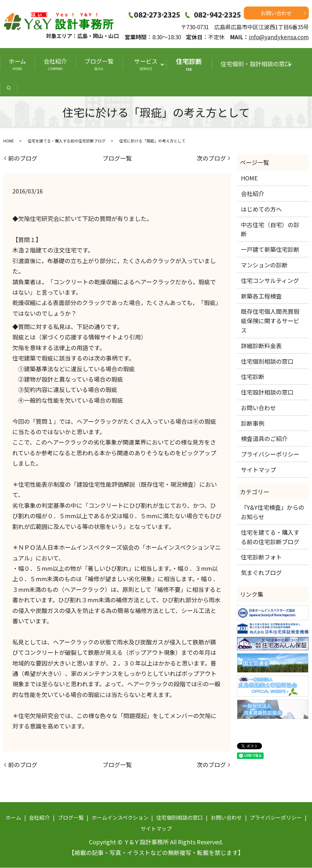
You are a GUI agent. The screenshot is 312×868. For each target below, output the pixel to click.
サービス (147, 64)
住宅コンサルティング (270, 281)
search (9, 89)
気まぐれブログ (261, 573)
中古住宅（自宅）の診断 (270, 230)
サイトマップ (258, 470)
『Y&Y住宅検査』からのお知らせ (273, 512)
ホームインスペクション (120, 818)
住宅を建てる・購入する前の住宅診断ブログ (67, 141)
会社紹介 (55, 64)
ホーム (17, 64)
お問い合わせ (276, 13)
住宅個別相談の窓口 (267, 361)
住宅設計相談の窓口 (267, 392)
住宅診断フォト (261, 557)
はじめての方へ (261, 209)
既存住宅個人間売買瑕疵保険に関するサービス (270, 321)
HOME (9, 141)
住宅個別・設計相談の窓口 (256, 64)
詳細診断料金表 (261, 346)
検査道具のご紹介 (264, 439)
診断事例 (253, 423)
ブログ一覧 (99, 64)
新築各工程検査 (261, 296)
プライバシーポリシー (270, 454)
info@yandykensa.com (279, 37)
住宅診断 (189, 64)
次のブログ (211, 159)
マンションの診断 (264, 265)
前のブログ (23, 159)
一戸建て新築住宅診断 (270, 250)
